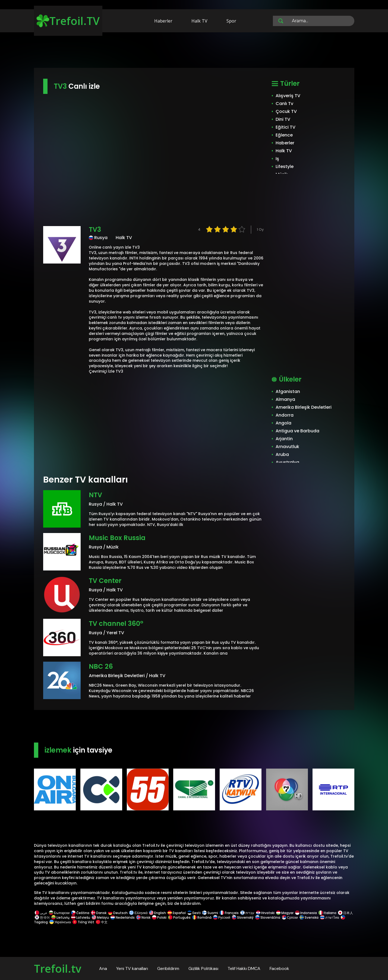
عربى (41, 913)
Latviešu (81, 917)
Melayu (100, 917)
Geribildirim (168, 968)
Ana (103, 968)
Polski (159, 917)
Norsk (143, 917)
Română (202, 917)
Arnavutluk (287, 447)
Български (59, 913)
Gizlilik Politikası (203, 968)
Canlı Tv (284, 104)
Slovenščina (268, 917)
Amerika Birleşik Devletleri (304, 407)
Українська (60, 922)
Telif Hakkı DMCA (244, 968)
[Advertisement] (194, 51)
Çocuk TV (286, 111)
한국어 (42, 917)
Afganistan (288, 391)
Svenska (309, 917)
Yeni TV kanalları (132, 968)
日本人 (345, 913)
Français (229, 913)
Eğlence (284, 135)
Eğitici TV (286, 127)
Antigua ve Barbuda (297, 431)
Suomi (210, 913)
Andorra (285, 415)
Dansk (99, 913)
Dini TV (283, 119)
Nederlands (123, 917)
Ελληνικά (138, 913)
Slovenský (243, 917)
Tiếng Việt (83, 922)
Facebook (279, 968)
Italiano (327, 913)
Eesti (194, 913)
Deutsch (118, 913)
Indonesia (306, 913)
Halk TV (199, 21)
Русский (222, 917)
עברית (247, 913)
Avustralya (287, 462)
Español (177, 913)
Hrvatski (265, 913)
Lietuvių (60, 917)
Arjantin (284, 439)
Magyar (285, 913)
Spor (231, 21)
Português (179, 917)
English (157, 913)
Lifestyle (285, 166)
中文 (101, 922)
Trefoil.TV (68, 21)
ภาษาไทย (330, 917)
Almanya (285, 399)
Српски (290, 917)
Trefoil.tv (58, 968)
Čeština (80, 913)
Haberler (163, 21)
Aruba (282, 454)
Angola (283, 423)
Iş (277, 159)
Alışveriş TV (288, 96)
